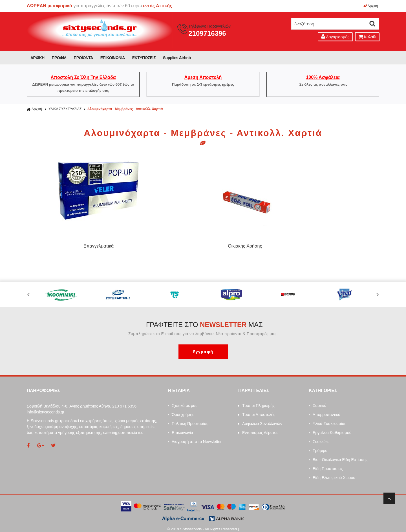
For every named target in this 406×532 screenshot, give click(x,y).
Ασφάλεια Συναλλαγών (260, 419)
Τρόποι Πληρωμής (256, 401)
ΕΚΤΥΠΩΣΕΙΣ (144, 58)
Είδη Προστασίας (326, 464)
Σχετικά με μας (183, 401)
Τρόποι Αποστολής (257, 410)
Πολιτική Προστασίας (188, 419)
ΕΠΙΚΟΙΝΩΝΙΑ (113, 58)
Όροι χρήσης (181, 410)
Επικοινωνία (180, 428)
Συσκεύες (319, 437)
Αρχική (371, 6)
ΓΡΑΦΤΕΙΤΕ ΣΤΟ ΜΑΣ (204, 320)
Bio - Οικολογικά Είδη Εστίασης (338, 455)
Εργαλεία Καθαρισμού (330, 428)
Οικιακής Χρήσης (159, 243)
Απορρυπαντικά (325, 410)
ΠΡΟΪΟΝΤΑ (83, 58)
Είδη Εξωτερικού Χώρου (332, 473)
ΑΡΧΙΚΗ (37, 58)
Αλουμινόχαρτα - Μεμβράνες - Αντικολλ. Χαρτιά (125, 109)
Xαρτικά (318, 401)
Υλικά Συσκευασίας (327, 419)
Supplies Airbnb (177, 58)
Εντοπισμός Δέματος (258, 428)
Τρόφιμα (318, 446)
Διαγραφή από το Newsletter (195, 437)
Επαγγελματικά (69, 243)
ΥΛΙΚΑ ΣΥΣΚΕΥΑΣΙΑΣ (65, 109)
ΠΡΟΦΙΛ (59, 58)
